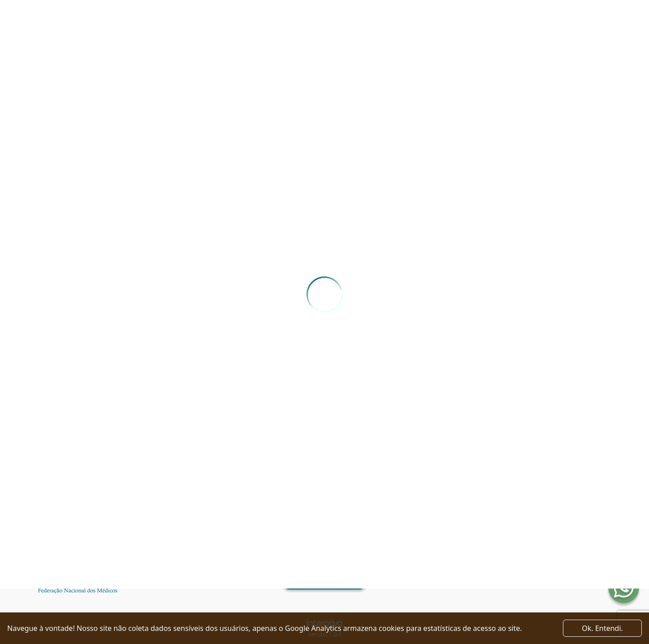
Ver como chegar (324, 582)
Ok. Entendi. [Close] (602, 628)
